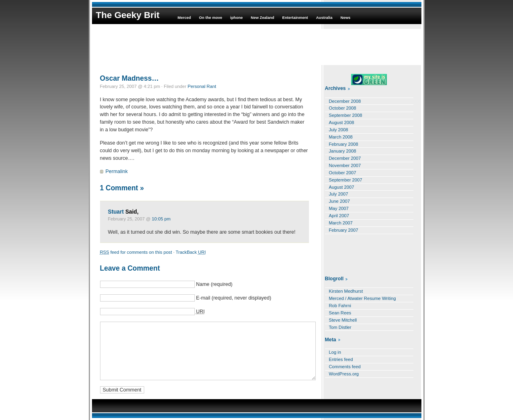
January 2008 (343, 151)
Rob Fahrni (340, 306)
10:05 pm (161, 219)
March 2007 (341, 223)
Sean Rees (340, 313)
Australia (324, 17)
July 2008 (339, 130)
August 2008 (342, 122)
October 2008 (343, 108)
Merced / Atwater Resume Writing (363, 298)
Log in (335, 352)
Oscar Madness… (130, 78)
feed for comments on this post (136, 252)
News (346, 17)
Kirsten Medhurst (346, 291)
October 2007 (343, 173)
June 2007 (339, 201)
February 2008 (344, 144)
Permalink (117, 171)
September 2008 (346, 115)
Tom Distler (340, 327)
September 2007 (346, 180)
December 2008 (345, 101)
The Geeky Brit (128, 15)
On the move (211, 17)
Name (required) (214, 284)
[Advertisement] (257, 47)
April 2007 (339, 216)
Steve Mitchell (343, 320)
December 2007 (345, 158)
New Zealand (262, 17)
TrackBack (191, 252)
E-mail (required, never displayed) (234, 298)
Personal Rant (202, 86)
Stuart (116, 212)
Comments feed (345, 367)
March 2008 (341, 137)
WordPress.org (344, 374)
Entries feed (341, 359)
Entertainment (295, 17)
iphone (236, 17)
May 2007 (339, 208)
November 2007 (345, 165)
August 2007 (342, 187)
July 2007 (339, 194)
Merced (184, 17)
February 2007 (344, 230)
